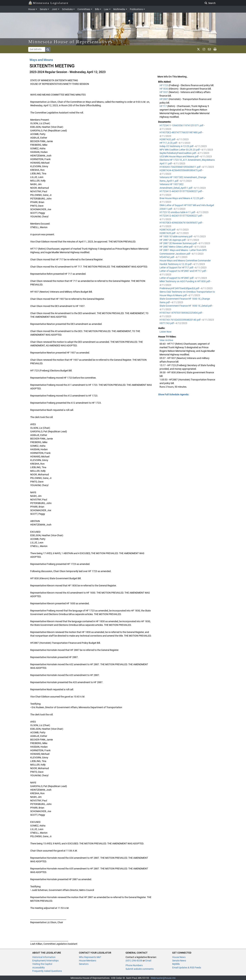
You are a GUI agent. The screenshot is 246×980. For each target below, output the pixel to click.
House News (179, 957)
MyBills (176, 964)
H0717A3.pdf (167, 323)
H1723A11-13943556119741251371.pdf (182, 125)
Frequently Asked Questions (47, 971)
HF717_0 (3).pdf (169, 143)
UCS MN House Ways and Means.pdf (179, 156)
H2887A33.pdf (168, 230)
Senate (43, 9)
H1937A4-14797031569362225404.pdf (181, 313)
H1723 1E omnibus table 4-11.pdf (178, 212)
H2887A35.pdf (168, 233)
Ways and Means (41, 60)
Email (148, 961)
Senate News (179, 961)
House (32, 9)
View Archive (166, 340)
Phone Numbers (134, 965)
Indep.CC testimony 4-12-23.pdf (177, 146)
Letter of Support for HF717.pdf (177, 268)
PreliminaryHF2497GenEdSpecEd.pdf (180, 288)
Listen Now (166, 332)
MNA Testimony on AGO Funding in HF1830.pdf (185, 281)
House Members (88, 961)
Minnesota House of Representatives (70, 42)
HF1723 (164, 85)
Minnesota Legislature (48, 3)
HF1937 (164, 92)
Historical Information (44, 957)
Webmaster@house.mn (163, 978)
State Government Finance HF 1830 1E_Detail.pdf (186, 306)
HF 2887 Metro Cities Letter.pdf (176, 247)
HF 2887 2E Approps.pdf (173, 240)
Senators (84, 964)
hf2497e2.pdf (167, 257)
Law (106, 9)
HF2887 (164, 99)
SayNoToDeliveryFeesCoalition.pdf (178, 153)
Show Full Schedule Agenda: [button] (174, 394)
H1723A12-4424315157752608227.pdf (181, 191)
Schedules (67, 9)
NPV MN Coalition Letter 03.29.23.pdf (180, 150)
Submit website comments (140, 969)
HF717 (163, 106)
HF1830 (164, 89)
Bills (97, 9)
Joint (54, 9)
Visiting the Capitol (42, 964)
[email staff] (209, 49)
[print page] (215, 49)
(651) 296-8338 (134, 961)
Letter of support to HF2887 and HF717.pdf (183, 271)
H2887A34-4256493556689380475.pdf (181, 170)
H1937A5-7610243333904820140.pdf (180, 320)
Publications (136, 9)
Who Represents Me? (90, 957)
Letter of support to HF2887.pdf (177, 278)
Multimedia (119, 9)
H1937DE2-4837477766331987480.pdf (181, 132)
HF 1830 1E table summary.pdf (176, 236)
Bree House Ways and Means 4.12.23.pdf (182, 198)
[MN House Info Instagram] (204, 49)
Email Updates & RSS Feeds (187, 968)
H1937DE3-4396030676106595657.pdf (181, 223)
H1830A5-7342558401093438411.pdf (180, 167)
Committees (84, 9)
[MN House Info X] (198, 49)
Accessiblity (39, 968)
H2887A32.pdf (168, 139)
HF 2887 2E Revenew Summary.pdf (178, 243)
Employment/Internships (45, 961)
